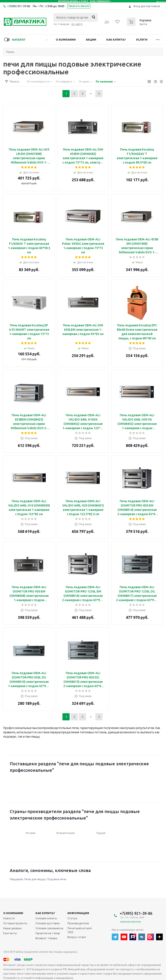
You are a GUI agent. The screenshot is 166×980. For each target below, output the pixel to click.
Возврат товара (46, 938)
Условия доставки (48, 923)
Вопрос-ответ (77, 937)
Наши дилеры (12, 928)
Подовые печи (57, 879)
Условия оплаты (46, 918)
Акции (91, 40)
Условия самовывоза (49, 928)
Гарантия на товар (48, 933)
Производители (78, 923)
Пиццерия (16, 879)
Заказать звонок (79, 6)
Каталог (19, 40)
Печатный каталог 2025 (80, 930)
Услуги (142, 40)
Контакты (10, 933)
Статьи (72, 918)
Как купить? (116, 40)
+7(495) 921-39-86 (19, 6)
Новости (9, 918)
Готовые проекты (15, 923)
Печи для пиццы (35, 879)
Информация (78, 913)
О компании (66, 40)
